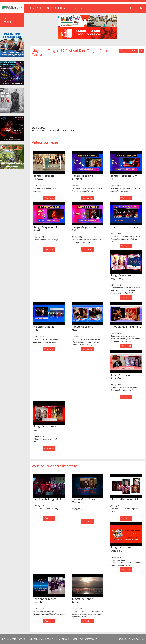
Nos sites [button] (76, 8)
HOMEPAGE (36, 8)
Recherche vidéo (11, 20)
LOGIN (141, 8)
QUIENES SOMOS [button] (55, 8)
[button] (49, 162)
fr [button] (131, 8)
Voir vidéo (49, 198)
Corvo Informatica (136, 639)
